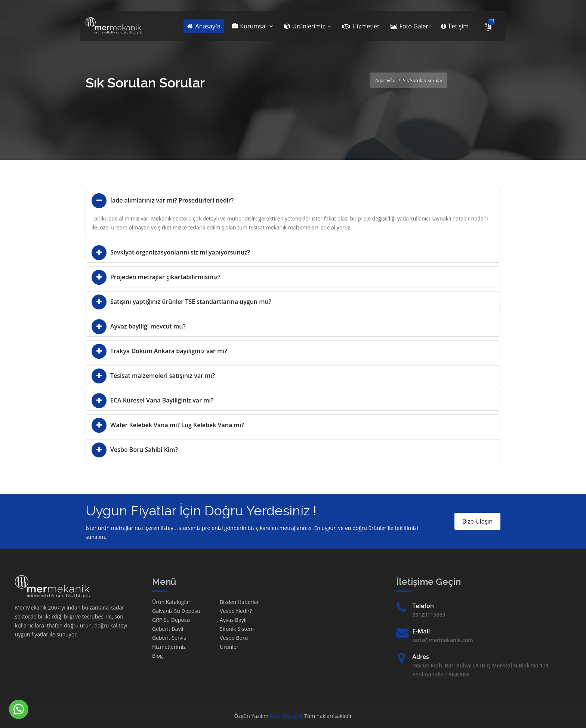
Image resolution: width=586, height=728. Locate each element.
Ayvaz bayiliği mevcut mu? (148, 326)
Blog (158, 656)
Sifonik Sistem (237, 629)
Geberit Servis (169, 638)
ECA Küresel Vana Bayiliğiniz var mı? (162, 400)
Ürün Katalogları (172, 602)
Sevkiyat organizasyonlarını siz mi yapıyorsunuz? (180, 252)
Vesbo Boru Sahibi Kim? (144, 450)
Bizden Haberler (239, 602)
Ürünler (229, 647)
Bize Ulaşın (477, 521)
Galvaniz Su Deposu (176, 611)
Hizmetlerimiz (169, 647)
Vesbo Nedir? (236, 611)
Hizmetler (361, 26)
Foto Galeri (410, 26)
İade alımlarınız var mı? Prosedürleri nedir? (172, 200)
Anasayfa (204, 26)
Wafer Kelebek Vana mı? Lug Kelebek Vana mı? (177, 425)
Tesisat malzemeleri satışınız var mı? (163, 376)
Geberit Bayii (168, 629)
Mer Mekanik (286, 716)
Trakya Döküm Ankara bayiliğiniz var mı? (169, 351)
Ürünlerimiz (308, 26)
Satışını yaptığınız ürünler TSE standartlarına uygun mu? (191, 302)
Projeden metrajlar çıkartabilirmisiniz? (165, 277)
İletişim (455, 26)
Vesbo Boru (234, 638)
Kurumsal (252, 26)
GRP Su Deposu (171, 620)
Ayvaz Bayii (233, 620)
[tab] (293, 200)
